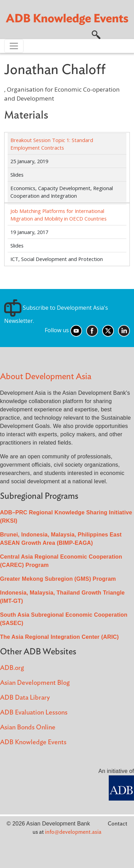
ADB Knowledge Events (33, 742)
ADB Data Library (25, 698)
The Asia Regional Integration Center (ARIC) (59, 637)
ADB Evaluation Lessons (34, 713)
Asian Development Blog (35, 683)
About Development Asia (46, 377)
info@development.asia (73, 832)
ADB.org (12, 668)
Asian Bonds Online (28, 727)
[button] (96, 34)
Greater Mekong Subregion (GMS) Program (58, 579)
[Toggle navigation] (14, 46)
